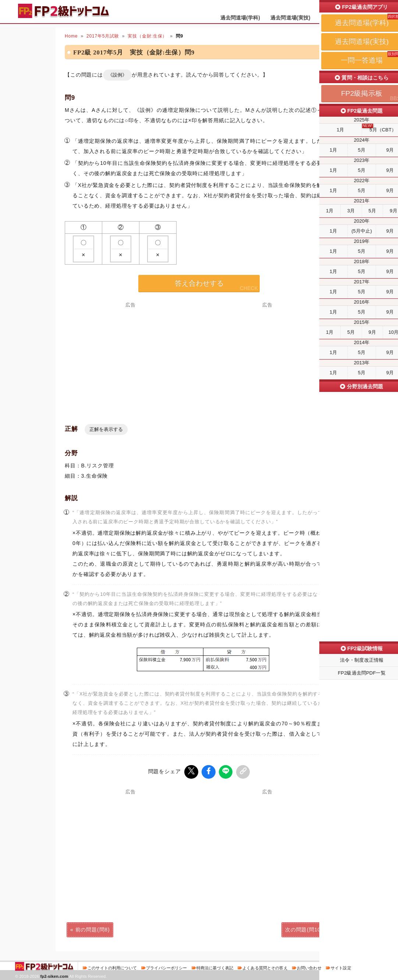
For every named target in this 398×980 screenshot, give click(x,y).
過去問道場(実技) (290, 18)
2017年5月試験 (103, 36)
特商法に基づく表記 (215, 967)
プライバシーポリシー (166, 967)
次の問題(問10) (304, 928)
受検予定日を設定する (354, 8)
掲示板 (370, 18)
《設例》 (117, 75)
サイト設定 (341, 967)
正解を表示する (106, 429)
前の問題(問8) (93, 928)
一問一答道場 (336, 18)
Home (71, 36)
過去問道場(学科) (240, 18)
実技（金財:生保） (147, 36)
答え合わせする (199, 283)
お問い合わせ (309, 967)
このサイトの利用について (112, 967)
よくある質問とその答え (265, 967)
